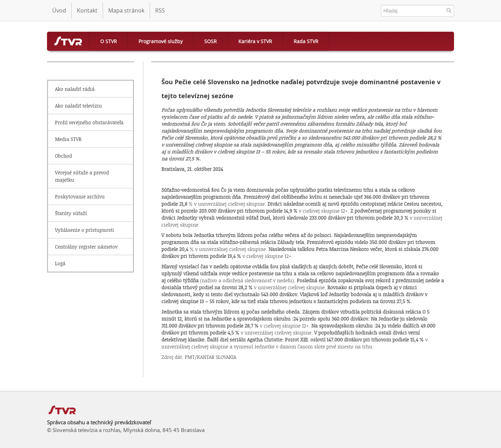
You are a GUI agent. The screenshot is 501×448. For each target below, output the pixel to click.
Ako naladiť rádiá (75, 89)
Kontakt (87, 10)
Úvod (59, 10)
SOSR (210, 41)
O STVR (109, 41)
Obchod (63, 156)
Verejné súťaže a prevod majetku (82, 176)
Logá (60, 263)
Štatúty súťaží (71, 213)
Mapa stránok (126, 10)
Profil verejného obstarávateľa (89, 122)
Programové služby (161, 41)
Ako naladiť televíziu (78, 106)
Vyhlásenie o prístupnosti (85, 230)
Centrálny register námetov (86, 247)
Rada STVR (306, 41)
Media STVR (68, 139)
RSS (160, 10)
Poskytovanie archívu (80, 197)
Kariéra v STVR (255, 41)
